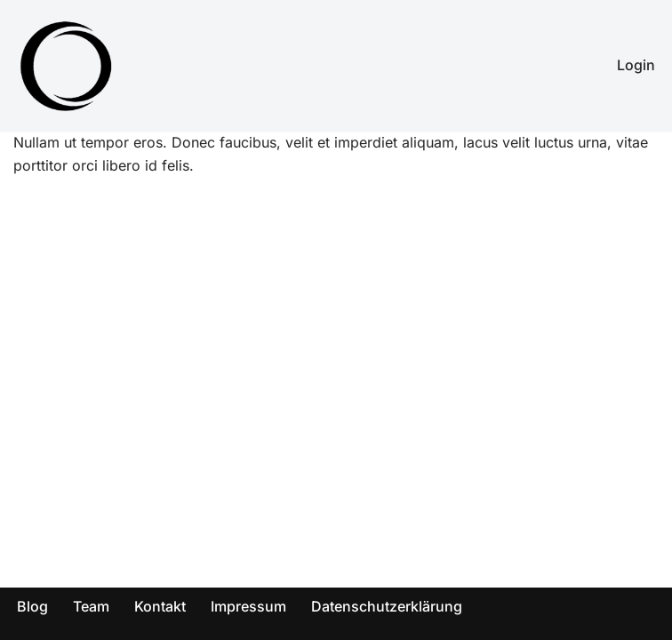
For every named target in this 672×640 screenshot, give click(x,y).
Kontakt (160, 606)
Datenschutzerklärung (387, 606)
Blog (32, 606)
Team (91, 606)
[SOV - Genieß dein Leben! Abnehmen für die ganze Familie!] (67, 66)
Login (636, 65)
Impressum (248, 606)
